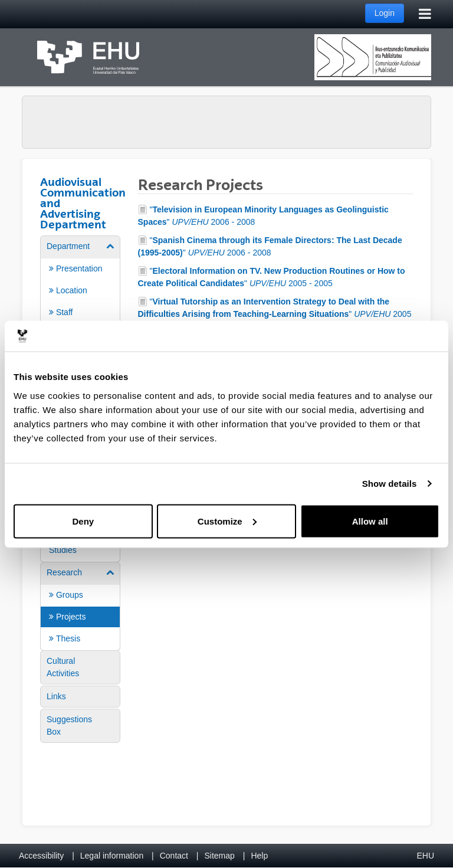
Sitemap (220, 856)
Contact (174, 856)
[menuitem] (80, 318)
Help (259, 856)
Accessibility (41, 856)
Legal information (112, 856)
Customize (227, 521)
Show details (390, 484)
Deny (83, 521)
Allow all (370, 521)
